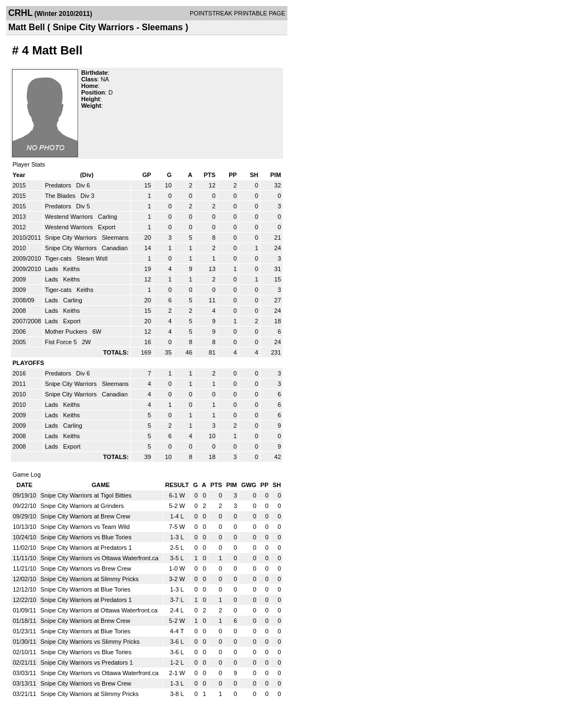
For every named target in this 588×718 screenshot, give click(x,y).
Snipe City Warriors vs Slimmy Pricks (90, 642)
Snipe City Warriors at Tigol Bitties (86, 495)
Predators (59, 185)
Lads (52, 269)
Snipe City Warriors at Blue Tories (86, 589)
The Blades (61, 196)
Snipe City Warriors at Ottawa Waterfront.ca (99, 610)
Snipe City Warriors (72, 238)
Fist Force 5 (62, 342)
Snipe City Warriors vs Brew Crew (86, 568)
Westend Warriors (70, 217)
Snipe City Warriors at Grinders (82, 506)
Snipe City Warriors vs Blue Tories (86, 537)
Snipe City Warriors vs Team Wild (85, 527)
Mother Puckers (67, 332)
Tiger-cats (59, 258)
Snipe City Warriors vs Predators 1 (87, 662)
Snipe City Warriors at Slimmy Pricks (90, 579)
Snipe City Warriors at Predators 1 (86, 548)
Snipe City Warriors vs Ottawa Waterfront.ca (100, 558)
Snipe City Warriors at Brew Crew (85, 516)
